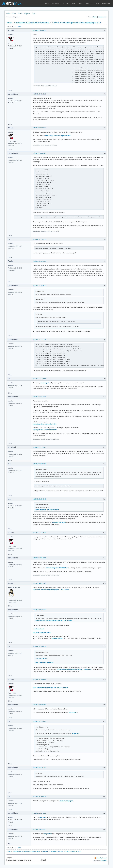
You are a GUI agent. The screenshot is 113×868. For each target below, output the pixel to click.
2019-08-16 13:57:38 (39, 768)
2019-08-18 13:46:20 (39, 813)
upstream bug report (59, 522)
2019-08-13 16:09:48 (39, 499)
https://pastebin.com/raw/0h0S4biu (45, 424)
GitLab (80, 4)
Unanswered (102, 17)
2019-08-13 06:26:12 (39, 128)
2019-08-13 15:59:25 (39, 464)
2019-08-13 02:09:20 (39, 30)
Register (27, 14)
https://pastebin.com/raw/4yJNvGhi (45, 430)
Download (106, 4)
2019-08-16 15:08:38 (39, 797)
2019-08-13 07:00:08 (39, 153)
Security (89, 4)
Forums (65, 4)
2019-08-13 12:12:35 (39, 340)
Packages (56, 4)
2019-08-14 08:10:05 (39, 583)
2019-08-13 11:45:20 (39, 286)
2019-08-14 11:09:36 (39, 646)
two (45, 834)
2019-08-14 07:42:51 (39, 558)
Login (34, 14)
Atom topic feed (102, 858)
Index (8, 14)
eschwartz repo (57, 638)
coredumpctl (45, 383)
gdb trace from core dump (42, 633)
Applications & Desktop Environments (32, 23)
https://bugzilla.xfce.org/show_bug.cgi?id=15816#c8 (50, 687)
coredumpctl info (38, 629)
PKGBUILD (73, 713)
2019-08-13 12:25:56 (39, 379)
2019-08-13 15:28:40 (39, 447)
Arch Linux (12, 3)
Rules (14, 14)
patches (49, 834)
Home (47, 4)
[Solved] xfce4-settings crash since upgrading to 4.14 (76, 23)
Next (20, 27)
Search (20, 14)
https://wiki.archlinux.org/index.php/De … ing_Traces (51, 590)
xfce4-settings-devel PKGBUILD (57, 568)
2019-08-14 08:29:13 (39, 610)
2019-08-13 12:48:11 (39, 397)
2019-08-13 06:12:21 (39, 94)
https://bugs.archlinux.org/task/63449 (58, 136)
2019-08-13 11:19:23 (39, 261)
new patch (43, 817)
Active (95, 17)
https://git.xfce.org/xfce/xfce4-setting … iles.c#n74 (74, 669)
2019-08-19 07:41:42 (39, 830)
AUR (97, 4)
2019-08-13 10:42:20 (39, 239)
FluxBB (104, 861)
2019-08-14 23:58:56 (39, 680)
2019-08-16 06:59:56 (39, 705)
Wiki (73, 4)
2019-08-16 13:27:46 (39, 721)
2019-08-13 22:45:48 (39, 533)
